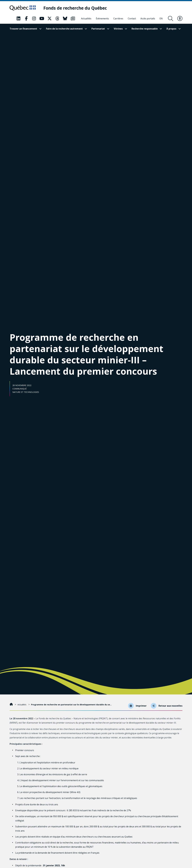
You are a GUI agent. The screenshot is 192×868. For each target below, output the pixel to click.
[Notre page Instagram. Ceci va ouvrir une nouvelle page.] (34, 18)
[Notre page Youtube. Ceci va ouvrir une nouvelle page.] (42, 18)
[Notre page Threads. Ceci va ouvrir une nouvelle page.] (57, 18)
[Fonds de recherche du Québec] (75, 8)
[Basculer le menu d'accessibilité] (180, 18)
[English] (161, 18)
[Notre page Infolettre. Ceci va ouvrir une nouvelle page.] (73, 18)
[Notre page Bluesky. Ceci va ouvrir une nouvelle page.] (65, 18)
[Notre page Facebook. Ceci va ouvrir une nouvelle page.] (26, 18)
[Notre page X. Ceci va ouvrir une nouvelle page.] (50, 18)
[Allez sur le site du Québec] (23, 8)
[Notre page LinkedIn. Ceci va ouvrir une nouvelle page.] (18, 18)
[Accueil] (12, 705)
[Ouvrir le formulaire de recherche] (171, 18)
